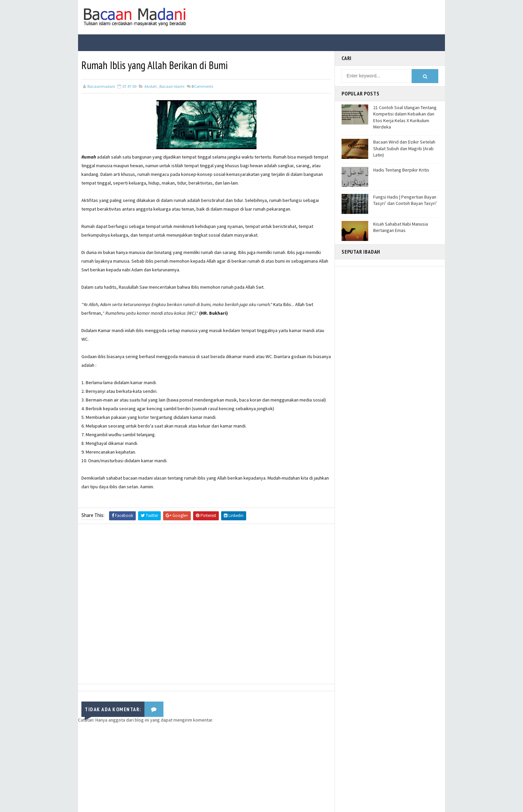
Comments (202, 86)
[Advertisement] (206, 606)
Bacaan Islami (172, 86)
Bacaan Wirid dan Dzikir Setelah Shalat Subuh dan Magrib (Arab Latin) (404, 148)
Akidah (151, 86)
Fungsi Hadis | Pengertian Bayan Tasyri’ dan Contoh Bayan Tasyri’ (405, 200)
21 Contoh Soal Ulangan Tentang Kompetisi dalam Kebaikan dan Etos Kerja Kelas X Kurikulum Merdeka (405, 117)
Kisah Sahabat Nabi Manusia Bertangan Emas (401, 227)
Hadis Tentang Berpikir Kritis (401, 170)
